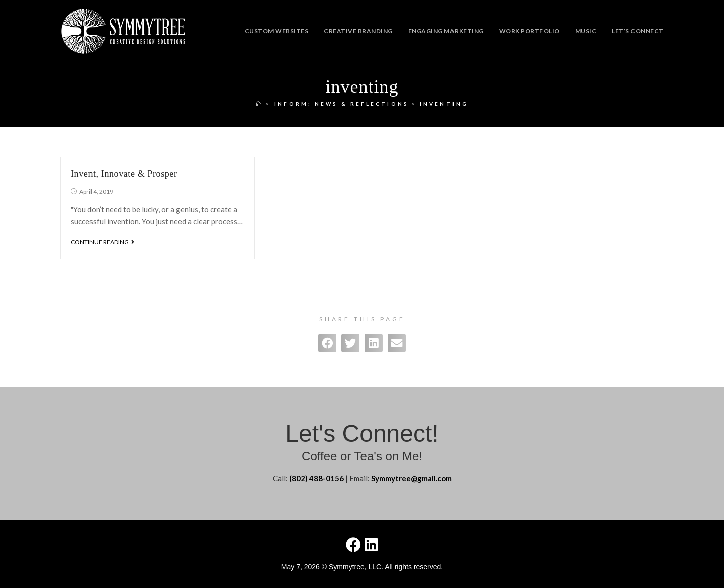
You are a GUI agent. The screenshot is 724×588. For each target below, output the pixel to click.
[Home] (259, 104)
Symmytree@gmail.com (412, 478)
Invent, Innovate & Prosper (124, 174)
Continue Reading (103, 242)
